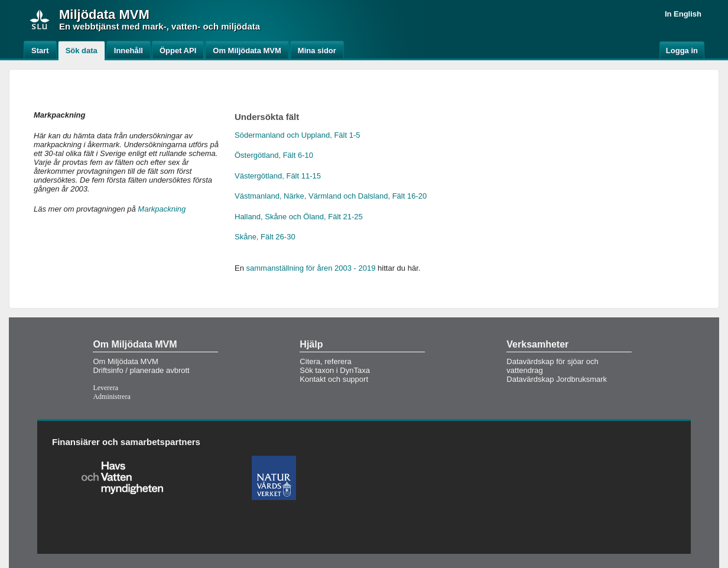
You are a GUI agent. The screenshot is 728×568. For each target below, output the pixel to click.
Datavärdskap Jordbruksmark (557, 379)
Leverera (105, 388)
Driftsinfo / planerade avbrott (141, 370)
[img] (40, 20)
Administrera (111, 397)
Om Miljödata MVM (126, 361)
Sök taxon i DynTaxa (335, 370)
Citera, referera (325, 361)
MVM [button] (134, 14)
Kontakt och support (334, 379)
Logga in (682, 51)
